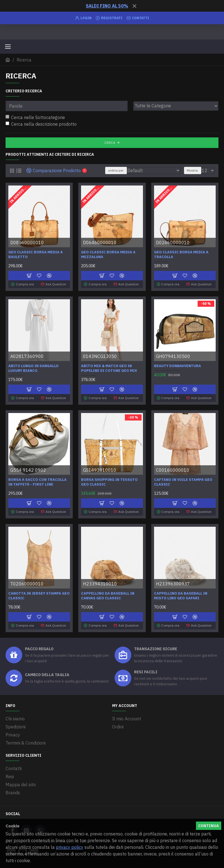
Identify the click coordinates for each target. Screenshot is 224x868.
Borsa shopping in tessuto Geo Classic (109, 482)
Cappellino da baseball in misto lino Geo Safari (181, 596)
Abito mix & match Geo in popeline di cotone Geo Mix (109, 368)
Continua (209, 826)
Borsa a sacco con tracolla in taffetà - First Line (37, 482)
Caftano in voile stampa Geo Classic (183, 482)
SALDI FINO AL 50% (107, 6)
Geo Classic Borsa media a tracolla (181, 255)
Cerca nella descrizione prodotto (41, 124)
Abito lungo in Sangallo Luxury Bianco (33, 368)
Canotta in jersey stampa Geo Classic (39, 596)
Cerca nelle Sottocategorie (35, 117)
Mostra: (193, 170)
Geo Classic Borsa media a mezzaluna (108, 255)
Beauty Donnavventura (178, 366)
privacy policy (70, 847)
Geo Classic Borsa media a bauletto (36, 255)
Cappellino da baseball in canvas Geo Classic (108, 596)
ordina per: (116, 170)
